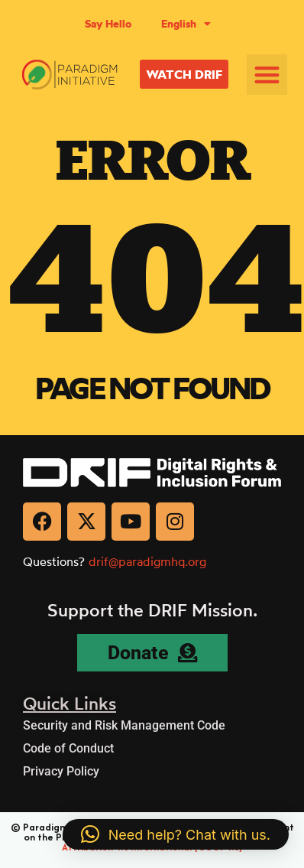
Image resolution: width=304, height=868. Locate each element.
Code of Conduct (68, 748)
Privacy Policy (61, 771)
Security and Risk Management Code (124, 725)
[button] (267, 75)
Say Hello (108, 24)
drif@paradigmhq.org (147, 561)
